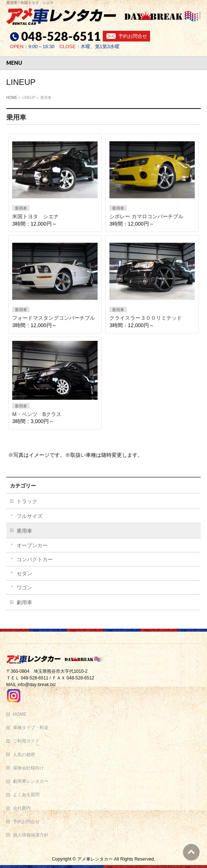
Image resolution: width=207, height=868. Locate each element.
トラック (27, 501)
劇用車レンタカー (31, 781)
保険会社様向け (28, 768)
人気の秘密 (24, 755)
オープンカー (32, 545)
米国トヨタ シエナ (35, 216)
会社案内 (22, 808)
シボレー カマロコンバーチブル (146, 216)
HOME (20, 714)
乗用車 (21, 208)
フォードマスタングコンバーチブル (54, 318)
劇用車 (24, 602)
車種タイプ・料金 (31, 728)
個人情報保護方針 (31, 835)
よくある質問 (26, 795)
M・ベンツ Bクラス (37, 414)
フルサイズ (30, 516)
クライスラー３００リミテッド (146, 318)
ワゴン (24, 588)
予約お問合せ (133, 36)
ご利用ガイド (26, 741)
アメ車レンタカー (95, 859)
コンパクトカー (35, 559)
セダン (24, 573)
